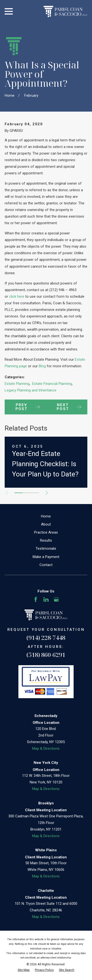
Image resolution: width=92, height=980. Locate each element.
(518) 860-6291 (46, 655)
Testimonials (46, 548)
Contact (46, 565)
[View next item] (47, 493)
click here (17, 296)
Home (46, 516)
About (46, 524)
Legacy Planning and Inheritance (31, 390)
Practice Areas (46, 532)
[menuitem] (24, 970)
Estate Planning (17, 384)
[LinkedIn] (46, 599)
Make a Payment (46, 557)
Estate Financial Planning (52, 384)
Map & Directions (46, 748)
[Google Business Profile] (56, 599)
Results (46, 540)
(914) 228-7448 (46, 638)
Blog (43, 366)
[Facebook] (36, 599)
